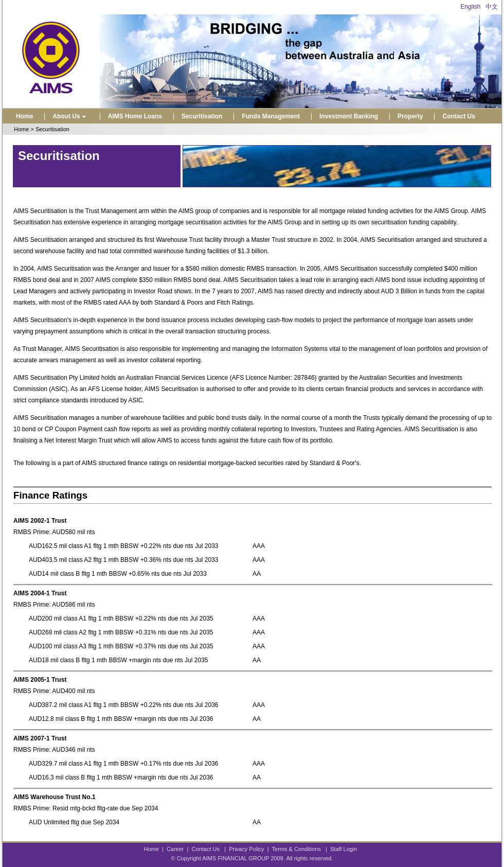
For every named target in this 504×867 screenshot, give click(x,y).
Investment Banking (349, 116)
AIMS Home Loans (135, 116)
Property (410, 116)
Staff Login (344, 849)
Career (175, 849)
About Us (70, 116)
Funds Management (271, 116)
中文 (492, 7)
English (470, 7)
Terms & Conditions (296, 849)
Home (24, 116)
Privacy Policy (246, 849)
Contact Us (458, 116)
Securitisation (202, 116)
